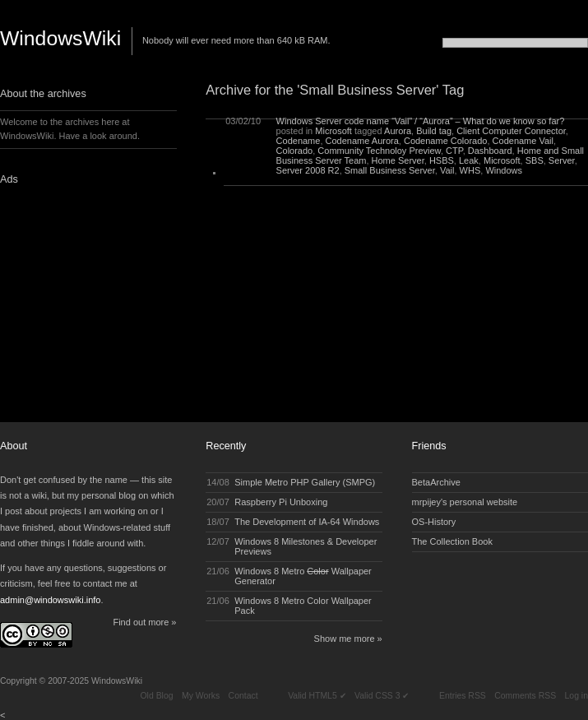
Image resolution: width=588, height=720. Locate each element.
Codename (299, 141)
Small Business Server (390, 170)
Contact (243, 696)
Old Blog (156, 696)
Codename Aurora (362, 141)
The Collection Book (452, 541)
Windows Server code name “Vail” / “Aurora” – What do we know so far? (421, 121)
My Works (201, 696)
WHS (470, 170)
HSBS (442, 160)
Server (562, 160)
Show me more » (348, 639)
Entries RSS (463, 696)
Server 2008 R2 (308, 170)
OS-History (434, 522)
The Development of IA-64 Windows (307, 522)
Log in (576, 696)
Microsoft (333, 131)
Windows (504, 170)
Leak (469, 160)
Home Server (398, 160)
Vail (447, 170)
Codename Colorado (446, 141)
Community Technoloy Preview (379, 151)
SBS (535, 160)
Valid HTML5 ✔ (317, 696)
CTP (454, 151)
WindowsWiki (60, 38)
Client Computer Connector (511, 131)
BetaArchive (436, 482)
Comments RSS (525, 696)
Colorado (295, 151)
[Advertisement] (103, 299)
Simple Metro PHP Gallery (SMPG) (305, 482)
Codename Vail (523, 141)
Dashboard (490, 151)
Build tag (434, 131)
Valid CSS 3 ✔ (382, 696)
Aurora (398, 131)
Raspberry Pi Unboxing (281, 502)
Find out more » (144, 622)
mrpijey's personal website (465, 502)
